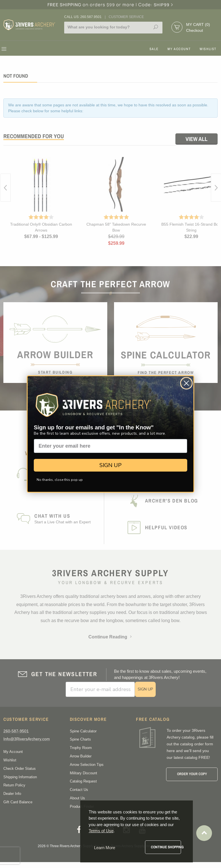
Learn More (105, 848)
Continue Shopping (166, 847)
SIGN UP (110, 465)
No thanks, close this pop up (60, 480)
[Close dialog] (186, 383)
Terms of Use (101, 831)
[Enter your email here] (110, 446)
